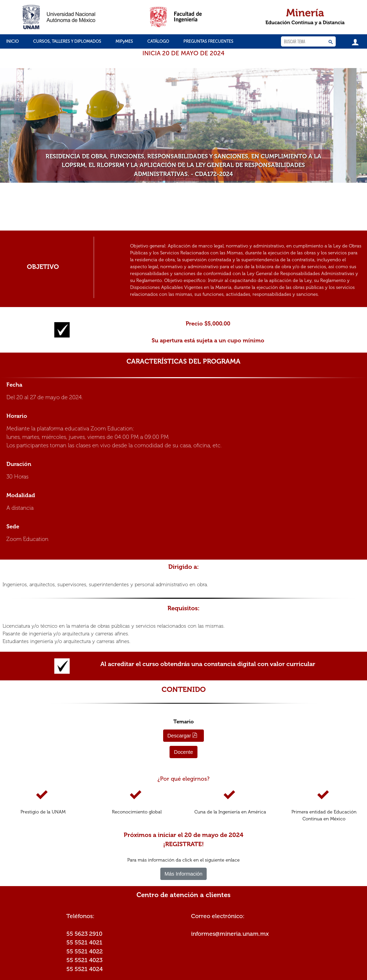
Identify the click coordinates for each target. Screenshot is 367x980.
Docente (183, 752)
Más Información (184, 874)
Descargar (183, 736)
